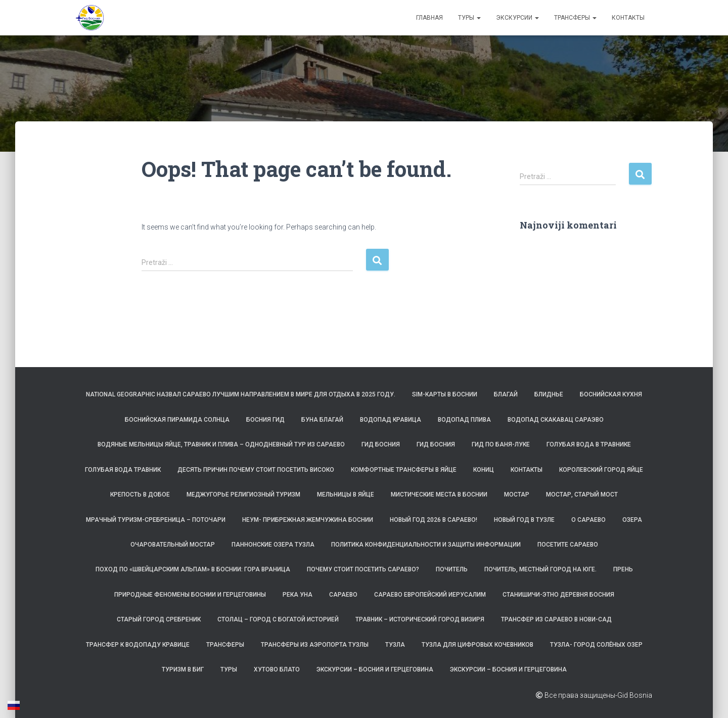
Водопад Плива (464, 420)
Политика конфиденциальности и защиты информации (426, 545)
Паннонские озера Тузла (273, 545)
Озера (632, 520)
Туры (469, 18)
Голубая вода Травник (123, 470)
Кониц (484, 470)
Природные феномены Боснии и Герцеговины (190, 595)
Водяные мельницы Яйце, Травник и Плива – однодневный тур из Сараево (221, 444)
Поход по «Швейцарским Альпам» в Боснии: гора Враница (193, 569)
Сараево (343, 595)
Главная (429, 18)
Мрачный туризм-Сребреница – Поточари (156, 520)
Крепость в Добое (140, 495)
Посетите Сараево (568, 545)
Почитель (452, 569)
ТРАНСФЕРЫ (575, 18)
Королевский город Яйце (601, 470)
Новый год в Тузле (524, 520)
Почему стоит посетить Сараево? (363, 569)
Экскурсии (517, 18)
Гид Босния (381, 444)
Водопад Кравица (391, 420)
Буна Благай (322, 420)
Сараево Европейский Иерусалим (430, 595)
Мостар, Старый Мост (582, 495)
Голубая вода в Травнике (589, 444)
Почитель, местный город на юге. (540, 569)
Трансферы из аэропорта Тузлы (315, 645)
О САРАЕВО (588, 520)
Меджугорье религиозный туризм (243, 495)
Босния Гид (265, 420)
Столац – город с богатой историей (278, 619)
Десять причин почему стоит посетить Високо (256, 470)
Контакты (628, 18)
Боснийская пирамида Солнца (177, 420)
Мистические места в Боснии (439, 495)
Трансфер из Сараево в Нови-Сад (556, 619)
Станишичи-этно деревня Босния (558, 595)
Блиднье (549, 394)
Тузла (395, 645)
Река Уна (298, 595)
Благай (506, 394)
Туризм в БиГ (183, 669)
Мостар (517, 495)
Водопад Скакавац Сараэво (556, 420)
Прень (623, 569)
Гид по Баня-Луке (501, 444)
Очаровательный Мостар (173, 545)
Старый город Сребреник (159, 619)
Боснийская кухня (611, 394)
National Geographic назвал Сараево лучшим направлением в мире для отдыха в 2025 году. (241, 394)
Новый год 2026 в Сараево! (434, 520)
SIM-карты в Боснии (445, 394)
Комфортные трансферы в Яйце (404, 470)
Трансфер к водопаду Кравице (138, 645)
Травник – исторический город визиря (420, 619)
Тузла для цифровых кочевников (477, 645)
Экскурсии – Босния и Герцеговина (375, 669)
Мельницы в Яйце (346, 495)
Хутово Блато (277, 669)
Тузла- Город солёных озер (596, 645)
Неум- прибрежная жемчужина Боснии (308, 520)
